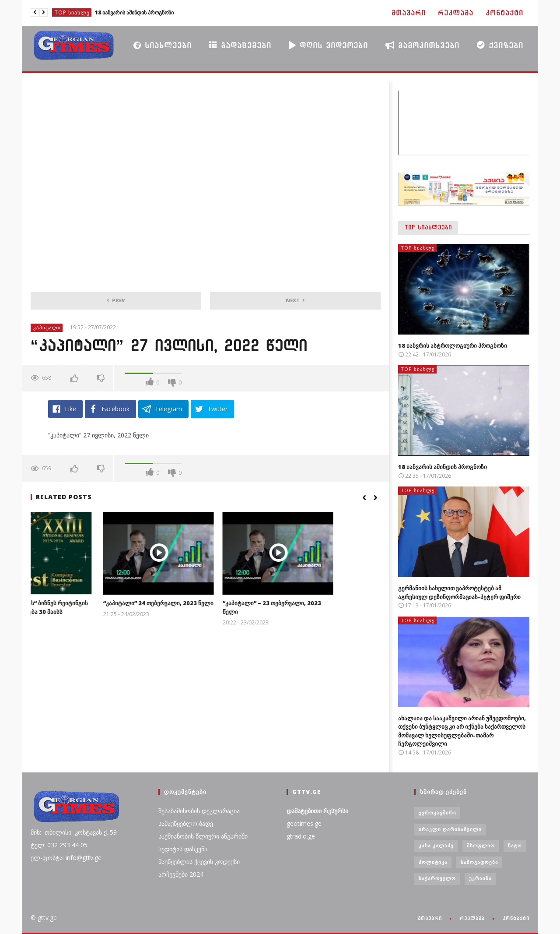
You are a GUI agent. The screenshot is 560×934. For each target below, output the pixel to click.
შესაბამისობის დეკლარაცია (199, 811)
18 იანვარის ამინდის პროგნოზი (134, 12)
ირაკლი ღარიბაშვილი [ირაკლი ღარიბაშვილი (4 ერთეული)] (450, 829)
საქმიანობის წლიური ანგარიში (203, 836)
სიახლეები (163, 45)
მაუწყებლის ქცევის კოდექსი (199, 862)
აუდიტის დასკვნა (183, 849)
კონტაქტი (504, 13)
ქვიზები (500, 45)
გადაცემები (240, 45)
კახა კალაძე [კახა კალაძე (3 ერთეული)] (436, 845)
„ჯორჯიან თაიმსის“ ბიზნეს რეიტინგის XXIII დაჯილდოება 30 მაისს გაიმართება (83, 612)
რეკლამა (456, 13)
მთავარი (409, 13)
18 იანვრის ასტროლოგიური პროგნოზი (453, 345)
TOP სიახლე (72, 12)
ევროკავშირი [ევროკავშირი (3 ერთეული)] (437, 812)
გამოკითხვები (422, 45)
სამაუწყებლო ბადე (186, 823)
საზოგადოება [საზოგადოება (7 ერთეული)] (479, 862)
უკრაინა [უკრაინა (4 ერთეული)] (480, 878)
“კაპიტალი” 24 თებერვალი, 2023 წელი (205, 603)
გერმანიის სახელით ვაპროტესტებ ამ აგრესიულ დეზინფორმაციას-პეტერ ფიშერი (459, 592)
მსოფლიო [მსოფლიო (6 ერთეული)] (481, 845)
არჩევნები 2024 (181, 874)
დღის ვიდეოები (328, 45)
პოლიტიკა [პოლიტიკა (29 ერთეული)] (433, 862)
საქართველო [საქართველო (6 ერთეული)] (437, 878)
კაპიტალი (47, 327)
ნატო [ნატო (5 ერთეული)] (515, 845)
